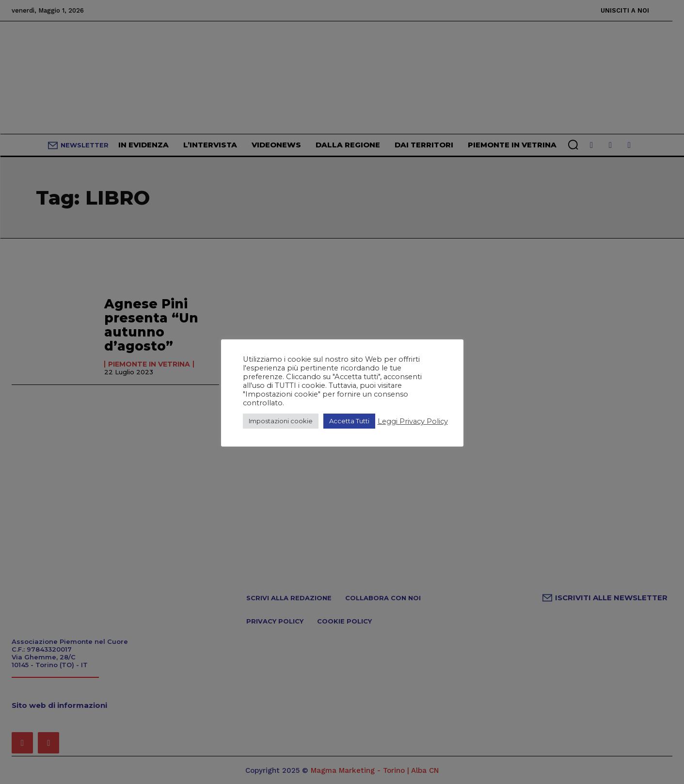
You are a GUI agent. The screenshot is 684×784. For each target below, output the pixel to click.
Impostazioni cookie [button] (281, 421)
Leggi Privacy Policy (413, 421)
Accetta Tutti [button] (349, 421)
